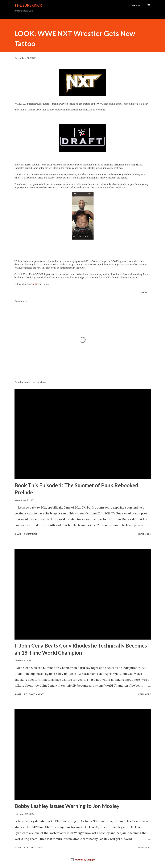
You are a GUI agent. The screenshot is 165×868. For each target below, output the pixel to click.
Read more (145, 534)
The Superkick (28, 5)
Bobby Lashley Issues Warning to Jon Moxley (67, 806)
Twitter (35, 284)
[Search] (136, 5)
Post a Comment (34, 694)
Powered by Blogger (83, 860)
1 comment (31, 534)
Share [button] (144, 292)
